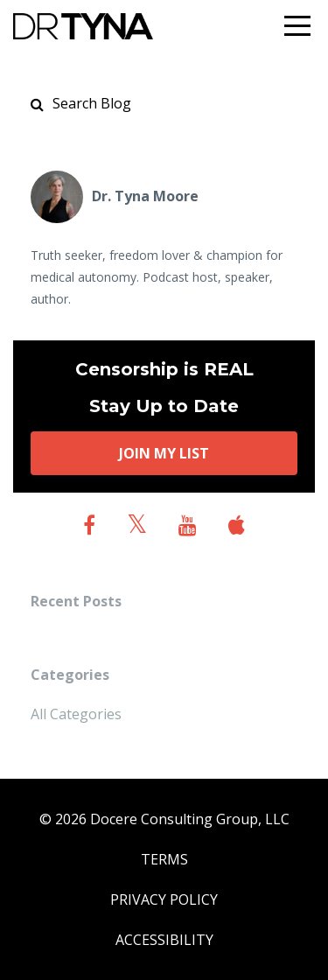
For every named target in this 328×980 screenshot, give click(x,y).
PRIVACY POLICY (164, 899)
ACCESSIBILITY (164, 940)
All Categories (76, 714)
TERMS (164, 859)
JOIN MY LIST (164, 453)
